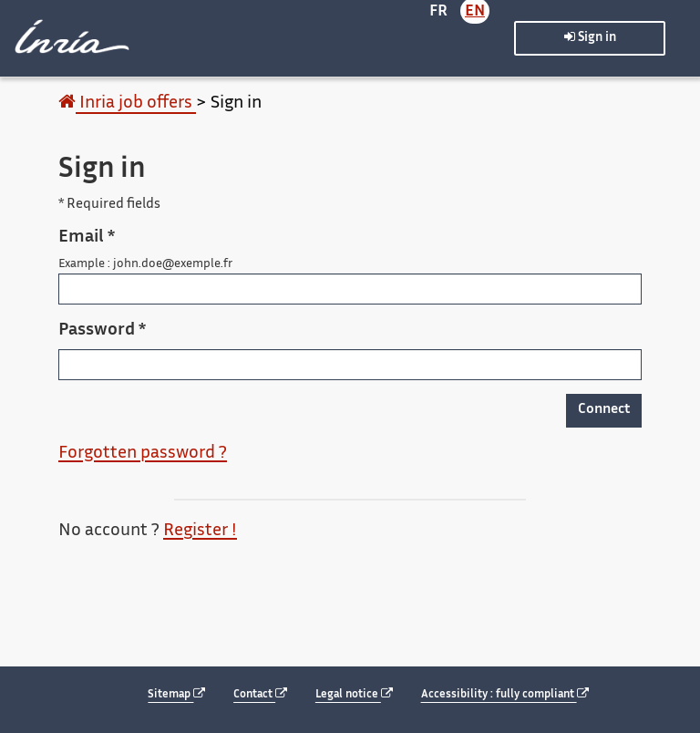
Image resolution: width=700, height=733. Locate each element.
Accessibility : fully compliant (505, 694)
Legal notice (354, 694)
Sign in (590, 37)
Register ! (200, 531)
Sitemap (176, 694)
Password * (102, 330)
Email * (87, 237)
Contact (260, 694)
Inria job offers (127, 103)
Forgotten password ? (143, 454)
